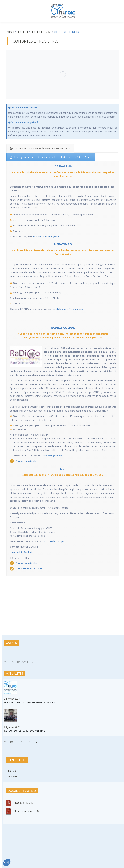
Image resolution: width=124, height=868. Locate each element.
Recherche (23, 32)
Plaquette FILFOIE (23, 803)
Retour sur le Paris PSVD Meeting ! (25, 731)
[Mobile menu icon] (5, 11)
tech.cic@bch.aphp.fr (54, 541)
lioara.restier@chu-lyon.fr (46, 236)
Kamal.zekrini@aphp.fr (21, 552)
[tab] (40, 148)
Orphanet (13, 776)
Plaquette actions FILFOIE (27, 811)
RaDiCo (12, 771)
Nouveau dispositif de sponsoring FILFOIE (29, 702)
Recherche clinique (41, 32)
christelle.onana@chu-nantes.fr (68, 309)
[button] (7, 863)
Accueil (11, 32)
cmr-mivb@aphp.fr (52, 456)
